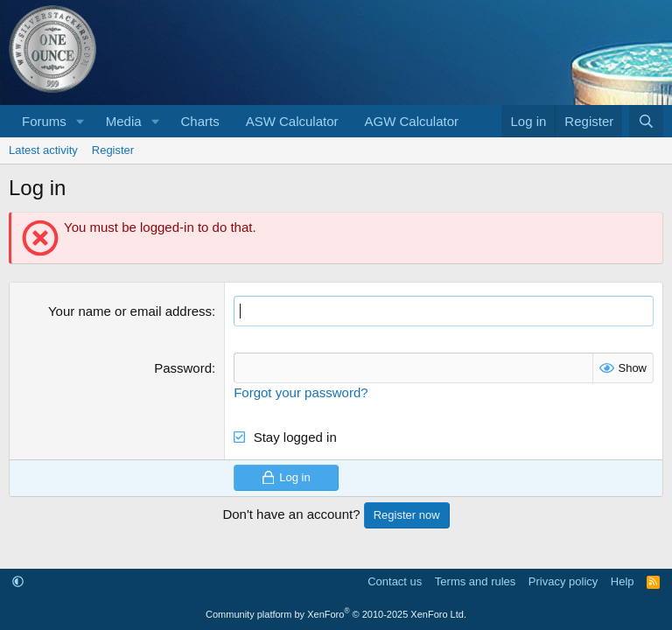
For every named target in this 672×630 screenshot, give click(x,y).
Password (183, 368)
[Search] (646, 121)
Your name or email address (130, 311)
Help (623, 581)
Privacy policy (563, 581)
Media (124, 121)
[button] (80, 121)
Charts (199, 121)
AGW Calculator (412, 121)
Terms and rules (475, 581)
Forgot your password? (301, 392)
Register (113, 150)
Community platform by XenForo (336, 614)
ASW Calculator (292, 121)
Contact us (395, 581)
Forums (44, 121)
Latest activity (43, 150)
